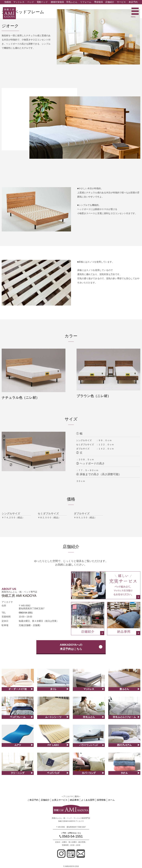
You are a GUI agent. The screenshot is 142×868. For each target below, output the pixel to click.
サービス (121, 2)
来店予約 (133, 2)
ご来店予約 (33, 800)
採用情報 (101, 800)
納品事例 (74, 800)
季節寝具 (99, 2)
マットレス (19, 2)
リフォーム (86, 2)
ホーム (111, 800)
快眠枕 (8, 2)
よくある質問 (88, 800)
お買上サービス (60, 800)
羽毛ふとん (72, 2)
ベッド (31, 2)
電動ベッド (42, 2)
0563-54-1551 (26, 613)
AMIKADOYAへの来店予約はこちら (71, 647)
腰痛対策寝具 (57, 2)
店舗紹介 (110, 2)
